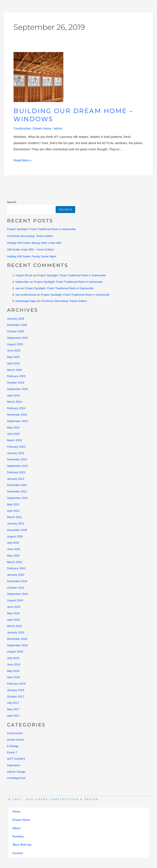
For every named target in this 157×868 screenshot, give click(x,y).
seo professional (26, 295)
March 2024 (15, 402)
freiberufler (22, 282)
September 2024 (18, 389)
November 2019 (17, 581)
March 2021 (15, 517)
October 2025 (16, 331)
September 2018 (18, 645)
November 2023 (17, 415)
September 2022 (18, 466)
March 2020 (15, 562)
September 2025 (18, 338)
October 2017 (16, 697)
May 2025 (13, 357)
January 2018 (16, 690)
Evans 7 (12, 752)
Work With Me (22, 845)
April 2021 (13, 511)
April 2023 (13, 434)
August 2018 (15, 652)
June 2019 (14, 607)
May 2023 (13, 428)
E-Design (13, 746)
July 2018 (13, 658)
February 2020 (16, 568)
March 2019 (15, 626)
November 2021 (17, 491)
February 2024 (16, 408)
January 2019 (16, 632)
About (17, 828)
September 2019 (18, 594)
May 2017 (13, 709)
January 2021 (16, 524)
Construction (22, 128)
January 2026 (16, 319)
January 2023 (16, 453)
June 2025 (14, 351)
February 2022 (16, 472)
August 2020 (15, 536)
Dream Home (42, 128)
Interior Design (16, 772)
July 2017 (13, 703)
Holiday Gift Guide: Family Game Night (32, 256)
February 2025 (16, 376)
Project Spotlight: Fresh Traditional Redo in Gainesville (41, 229)
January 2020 (16, 575)
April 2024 (13, 395)
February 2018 (16, 684)
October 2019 (16, 588)
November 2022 (17, 459)
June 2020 (14, 549)
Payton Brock (24, 275)
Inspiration (14, 765)
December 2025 (17, 325)
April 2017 (13, 716)
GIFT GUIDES (16, 759)
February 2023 (16, 447)
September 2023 (18, 421)
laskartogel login (26, 301)
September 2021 (18, 498)
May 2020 (13, 556)
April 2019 (13, 620)
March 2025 (15, 370)
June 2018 (14, 664)
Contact (18, 853)
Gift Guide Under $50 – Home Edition (31, 250)
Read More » (23, 160)
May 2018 (13, 671)
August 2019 (15, 600)
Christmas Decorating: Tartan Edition (30, 236)
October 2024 (16, 383)
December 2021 (17, 485)
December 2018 (17, 639)
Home (16, 812)
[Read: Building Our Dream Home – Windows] (38, 77)
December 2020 (17, 530)
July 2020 (13, 543)
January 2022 (16, 479)
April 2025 (13, 363)
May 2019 (13, 613)
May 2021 (13, 504)
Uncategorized (16, 778)
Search (12, 202)
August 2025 (15, 344)
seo (18, 288)
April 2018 (13, 677)
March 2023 (15, 440)
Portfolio (18, 837)
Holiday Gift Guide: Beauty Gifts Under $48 (34, 243)
